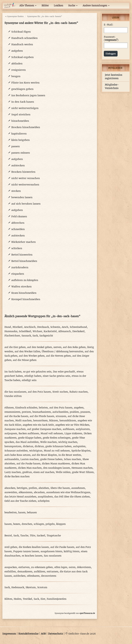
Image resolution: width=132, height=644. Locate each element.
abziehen (44, 488)
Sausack (26, 336)
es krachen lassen (32, 556)
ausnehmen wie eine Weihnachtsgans (68, 492)
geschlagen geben (22, 89)
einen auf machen (44, 472)
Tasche (24, 536)
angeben (79, 408)
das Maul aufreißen (27, 442)
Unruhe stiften (13, 396)
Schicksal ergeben (23, 57)
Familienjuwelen (57, 599)
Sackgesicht (46, 336)
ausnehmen (78, 488)
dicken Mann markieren (56, 464)
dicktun (39, 446)
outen (72, 567)
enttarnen (53, 572)
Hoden (18, 599)
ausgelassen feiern (51, 551)
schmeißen (18, 229)
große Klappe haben (30, 438)
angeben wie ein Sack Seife (38, 425)
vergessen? (111, 40)
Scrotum (42, 587)
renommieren (12, 412)
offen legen (61, 567)
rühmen (9, 408)
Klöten (8, 599)
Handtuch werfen (22, 44)
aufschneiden (60, 412)
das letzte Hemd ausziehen (20, 497)
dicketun (28, 446)
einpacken (18, 274)
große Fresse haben (51, 459)
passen (16, 146)
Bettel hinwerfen (22, 255)
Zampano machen (15, 429)
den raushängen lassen (57, 468)
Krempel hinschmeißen (26, 299)
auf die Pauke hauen (28, 464)
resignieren (19, 70)
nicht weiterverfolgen (25, 108)
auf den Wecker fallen (27, 352)
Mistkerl (18, 327)
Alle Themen (28, 6)
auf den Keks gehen (74, 347)
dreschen (27, 524)
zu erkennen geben (42, 567)
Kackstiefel (50, 331)
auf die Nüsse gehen (25, 360)
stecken (16, 191)
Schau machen (72, 459)
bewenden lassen (22, 197)
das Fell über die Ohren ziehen (72, 497)
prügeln (50, 524)
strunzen (61, 416)
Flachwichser (12, 336)
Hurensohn (11, 331)
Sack (35, 336)
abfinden (17, 64)
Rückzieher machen (24, 242)
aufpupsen (11, 433)
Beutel (8, 536)
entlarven (24, 567)
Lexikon (58, 6)
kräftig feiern (72, 551)
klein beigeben (21, 140)
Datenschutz (56, 634)
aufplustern (83, 429)
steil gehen (11, 547)
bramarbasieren (42, 412)
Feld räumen (19, 216)
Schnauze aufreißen (16, 451)
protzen (26, 412)
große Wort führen (83, 472)
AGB (43, 634)
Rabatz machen (79, 392)
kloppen (61, 524)
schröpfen (44, 501)
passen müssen (21, 153)
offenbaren (33, 576)
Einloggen (111, 54)
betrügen (22, 488)
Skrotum (31, 587)
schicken (17, 248)
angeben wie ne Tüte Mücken (72, 425)
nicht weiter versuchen (26, 178)
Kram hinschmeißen (24, 293)
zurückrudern (20, 267)
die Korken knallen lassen (34, 547)
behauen (32, 513)
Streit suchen (60, 392)
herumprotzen (13, 446)
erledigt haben (33, 376)
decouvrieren (49, 576)
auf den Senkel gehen (40, 347)
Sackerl (41, 536)
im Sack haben (13, 372)
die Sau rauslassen (15, 392)
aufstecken (18, 165)
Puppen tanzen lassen (26, 551)
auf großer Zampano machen (44, 429)
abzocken (10, 488)
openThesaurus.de (87, 613)
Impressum (9, 634)
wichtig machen (68, 442)
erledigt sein (29, 380)
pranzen (85, 412)
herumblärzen (68, 421)
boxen (17, 524)
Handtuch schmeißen (24, 38)
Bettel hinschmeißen (24, 261)
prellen (33, 488)
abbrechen (18, 223)
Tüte (33, 536)
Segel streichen (21, 115)
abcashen (39, 492)
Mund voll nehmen (52, 433)
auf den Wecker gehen (32, 356)
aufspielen (79, 446)
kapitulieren (19, 134)
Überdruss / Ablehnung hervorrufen (62, 352)
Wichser (37, 331)
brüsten (43, 408)
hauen (22, 513)
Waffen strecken (21, 287)
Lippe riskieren (73, 433)
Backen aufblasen (29, 433)
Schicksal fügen (21, 32)
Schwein (55, 327)
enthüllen (10, 572)
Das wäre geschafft (64, 372)
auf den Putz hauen (39, 392)
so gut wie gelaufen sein (37, 372)
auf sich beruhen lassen (26, 204)
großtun (27, 472)
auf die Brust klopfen (44, 455)
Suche (73, 6)
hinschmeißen (20, 121)
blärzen (54, 421)
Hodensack (18, 587)
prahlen (74, 412)
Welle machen (48, 442)
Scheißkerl (25, 331)
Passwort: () (111, 38)
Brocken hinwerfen (23, 172)
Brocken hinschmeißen (26, 127)
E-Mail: (109, 25)
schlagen (39, 524)
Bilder (45, 6)
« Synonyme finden (14, 16)
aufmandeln (12, 459)
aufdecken (19, 576)
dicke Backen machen (17, 477)
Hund (8, 327)
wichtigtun (36, 451)
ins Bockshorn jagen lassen (28, 95)
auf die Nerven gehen (58, 356)
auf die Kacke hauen (16, 416)
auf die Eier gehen (15, 347)
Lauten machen (30, 459)
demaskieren (25, 572)
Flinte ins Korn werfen (25, 83)
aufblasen (68, 429)
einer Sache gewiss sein (56, 376)
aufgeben (17, 51)
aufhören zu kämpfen (25, 280)
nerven (57, 347)
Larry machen (13, 472)
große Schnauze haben (58, 446)
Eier (43, 599)
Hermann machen (82, 468)
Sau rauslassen (53, 556)
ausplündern (45, 497)
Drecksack (43, 327)
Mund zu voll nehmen (57, 451)
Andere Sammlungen (96, 6)
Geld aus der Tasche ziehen (20, 501)
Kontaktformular (28, 634)
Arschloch (30, 327)
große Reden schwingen (57, 438)
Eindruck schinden (26, 408)
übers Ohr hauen (60, 488)
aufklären (40, 572)
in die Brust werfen (70, 455)
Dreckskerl (78, 331)
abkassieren (25, 492)
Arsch (65, 327)
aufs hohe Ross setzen (17, 455)
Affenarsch (65, 331)
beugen (16, 76)
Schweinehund (78, 327)
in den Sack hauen (23, 102)
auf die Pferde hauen (42, 416)
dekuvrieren (84, 567)
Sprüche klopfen (81, 451)
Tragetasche (54, 536)
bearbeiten (11, 513)
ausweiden (11, 492)
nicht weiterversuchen (25, 185)
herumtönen (40, 421)
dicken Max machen (30, 468)
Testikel (27, 599)
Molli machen (23, 421)
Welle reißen (63, 472)
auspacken (11, 567)
